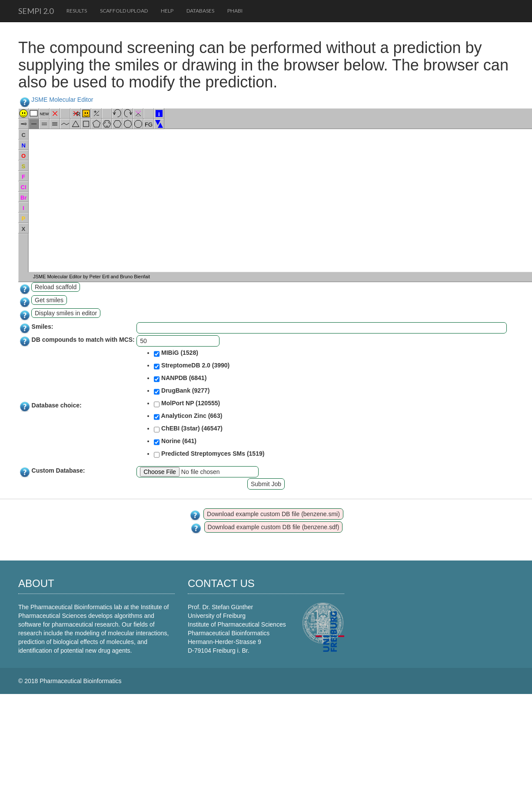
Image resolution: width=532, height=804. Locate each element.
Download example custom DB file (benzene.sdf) (274, 527)
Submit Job (266, 484)
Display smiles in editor (66, 313)
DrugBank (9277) (182, 391)
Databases (200, 11)
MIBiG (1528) (176, 354)
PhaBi (235, 11)
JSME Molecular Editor (62, 100)
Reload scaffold (56, 287)
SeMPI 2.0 (36, 11)
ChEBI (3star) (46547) (188, 429)
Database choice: (57, 405)
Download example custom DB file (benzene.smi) (273, 514)
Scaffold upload (124, 11)
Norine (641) (175, 442)
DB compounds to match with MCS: (83, 340)
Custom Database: (58, 470)
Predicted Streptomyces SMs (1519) (209, 454)
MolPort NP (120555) (187, 404)
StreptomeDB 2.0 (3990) (192, 366)
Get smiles (49, 300)
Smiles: (43, 327)
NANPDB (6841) (180, 379)
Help (167, 11)
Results (77, 11)
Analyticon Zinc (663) (188, 417)
